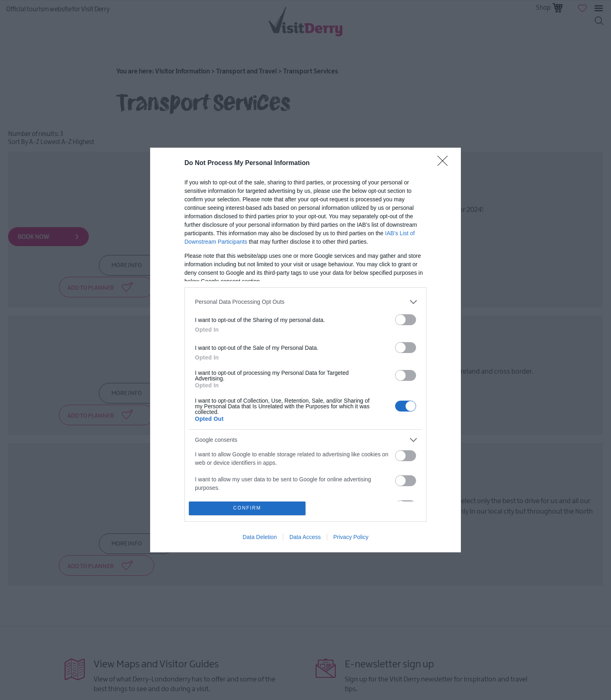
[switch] (406, 320)
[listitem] (305, 302)
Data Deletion (260, 537)
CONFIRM (247, 509)
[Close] (445, 163)
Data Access (305, 537)
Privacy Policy (351, 537)
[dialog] (305, 350)
